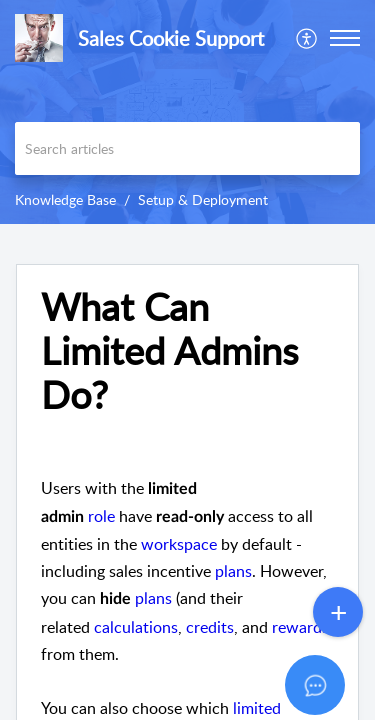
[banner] (187, 112)
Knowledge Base (65, 199)
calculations (136, 627)
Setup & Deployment (203, 199)
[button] (307, 38)
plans (233, 571)
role (101, 516)
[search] (187, 148)
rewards (300, 627)
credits (210, 627)
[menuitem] (307, 38)
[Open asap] (335, 680)
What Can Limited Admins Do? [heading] (169, 350)
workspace (179, 544)
